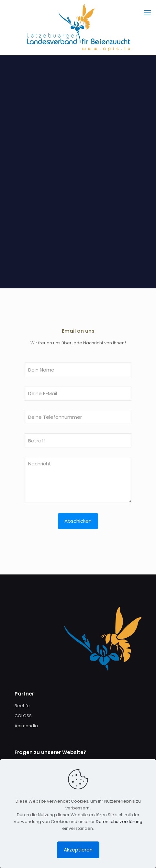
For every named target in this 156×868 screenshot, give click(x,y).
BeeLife (22, 706)
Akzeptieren (78, 850)
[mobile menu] (147, 13)
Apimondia (26, 726)
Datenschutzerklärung (119, 822)
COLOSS (23, 716)
